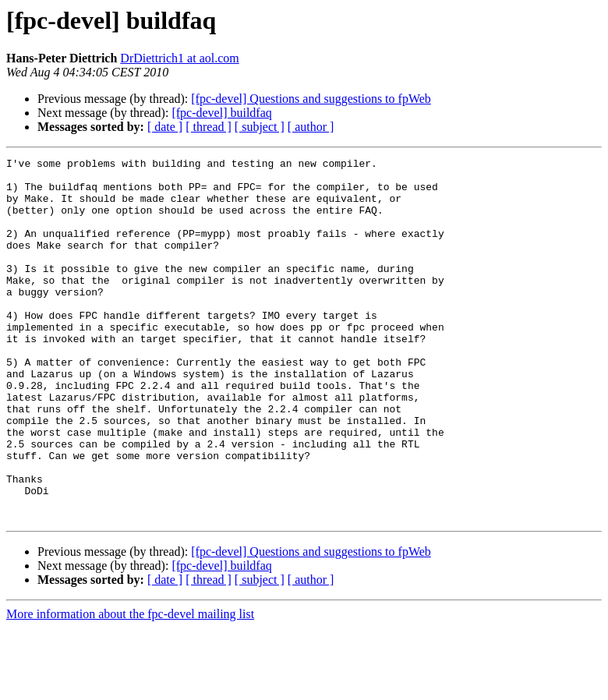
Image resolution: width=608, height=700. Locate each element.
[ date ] (165, 127)
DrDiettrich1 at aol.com (179, 58)
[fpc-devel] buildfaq (221, 113)
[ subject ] (260, 127)
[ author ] (311, 127)
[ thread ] (209, 127)
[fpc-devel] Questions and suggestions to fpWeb (311, 99)
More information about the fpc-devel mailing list (130, 686)
